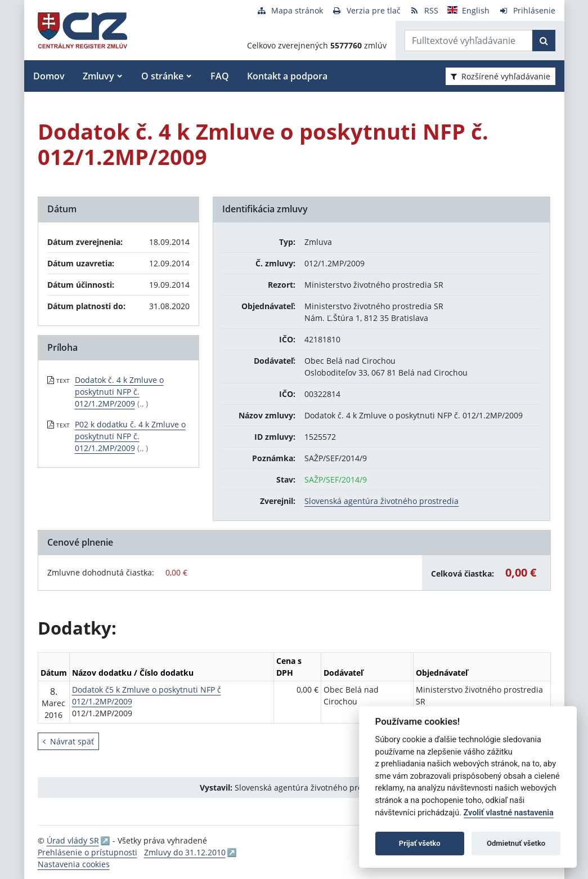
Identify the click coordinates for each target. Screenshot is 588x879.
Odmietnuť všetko (516, 843)
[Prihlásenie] (527, 10)
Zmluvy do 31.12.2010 (185, 852)
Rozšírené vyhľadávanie (501, 76)
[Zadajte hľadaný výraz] (469, 41)
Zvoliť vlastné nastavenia (509, 813)
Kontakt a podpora (287, 76)
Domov (49, 76)
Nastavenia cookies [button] (74, 864)
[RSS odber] (424, 10)
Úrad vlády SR (73, 840)
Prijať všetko (420, 843)
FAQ (220, 76)
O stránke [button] (162, 76)
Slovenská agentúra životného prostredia (381, 501)
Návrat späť (68, 741)
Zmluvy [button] (98, 76)
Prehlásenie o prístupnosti (87, 852)
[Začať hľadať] (544, 41)
